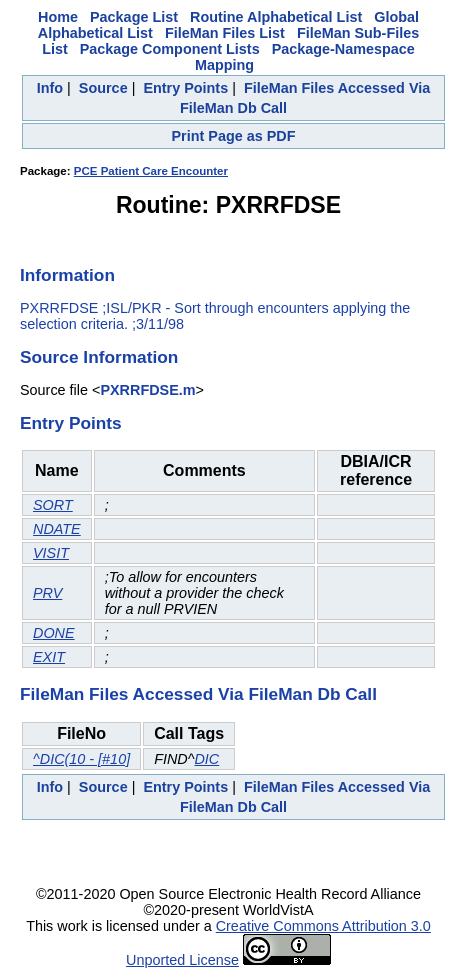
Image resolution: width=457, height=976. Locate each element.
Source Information (99, 357)
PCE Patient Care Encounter (151, 171)
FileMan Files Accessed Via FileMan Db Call (198, 694)
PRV (47, 593)
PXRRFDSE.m (147, 390)
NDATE (57, 529)
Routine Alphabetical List (276, 17)
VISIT (51, 553)
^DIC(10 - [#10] (81, 759)
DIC (206, 759)
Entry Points (185, 88)
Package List (134, 17)
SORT (53, 505)
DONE (54, 633)
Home (58, 17)
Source (103, 88)
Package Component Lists (170, 49)
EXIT (49, 657)
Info (50, 88)
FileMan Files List (225, 33)
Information (67, 275)
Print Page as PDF (234, 136)
